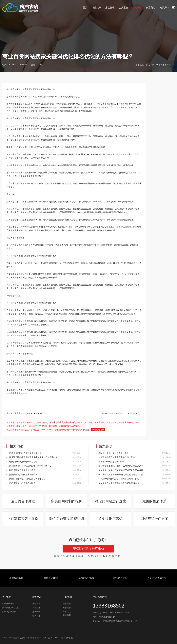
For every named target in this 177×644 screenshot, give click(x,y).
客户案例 (123, 8)
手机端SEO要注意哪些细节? (111, 462)
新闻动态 (137, 8)
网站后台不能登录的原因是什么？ (114, 453)
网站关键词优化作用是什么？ (22, 470)
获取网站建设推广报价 (88, 549)
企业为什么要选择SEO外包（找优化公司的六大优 (121, 474)
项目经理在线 (98, 430)
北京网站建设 (21, 426)
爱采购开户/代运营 (11, 608)
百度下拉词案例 (9, 612)
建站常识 (36, 603)
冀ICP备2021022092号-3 (54, 638)
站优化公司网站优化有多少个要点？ (125, 413)
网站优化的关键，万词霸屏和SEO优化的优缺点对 (121, 470)
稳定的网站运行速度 (111, 501)
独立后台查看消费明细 (67, 519)
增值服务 (96, 8)
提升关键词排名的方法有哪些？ (23, 474)
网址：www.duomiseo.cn (104, 617)
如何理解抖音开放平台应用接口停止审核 (117, 457)
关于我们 (164, 8)
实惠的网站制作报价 (67, 501)
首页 (85, 8)
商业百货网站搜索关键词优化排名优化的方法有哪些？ (33, 457)
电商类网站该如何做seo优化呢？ (29, 413)
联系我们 (151, 8)
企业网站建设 (8, 603)
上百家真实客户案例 (23, 519)
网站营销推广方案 (154, 519)
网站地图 (67, 615)
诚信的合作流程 (23, 501)
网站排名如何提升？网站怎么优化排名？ (27, 479)
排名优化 (110, 8)
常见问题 (36, 608)
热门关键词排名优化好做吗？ (22, 483)
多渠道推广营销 (111, 519)
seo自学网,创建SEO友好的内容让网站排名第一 (120, 479)
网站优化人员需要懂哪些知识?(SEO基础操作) (119, 483)
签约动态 (36, 616)
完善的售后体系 (154, 501)
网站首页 (70, 638)
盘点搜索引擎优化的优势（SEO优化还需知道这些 (121, 466)
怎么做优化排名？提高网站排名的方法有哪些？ (30, 466)
